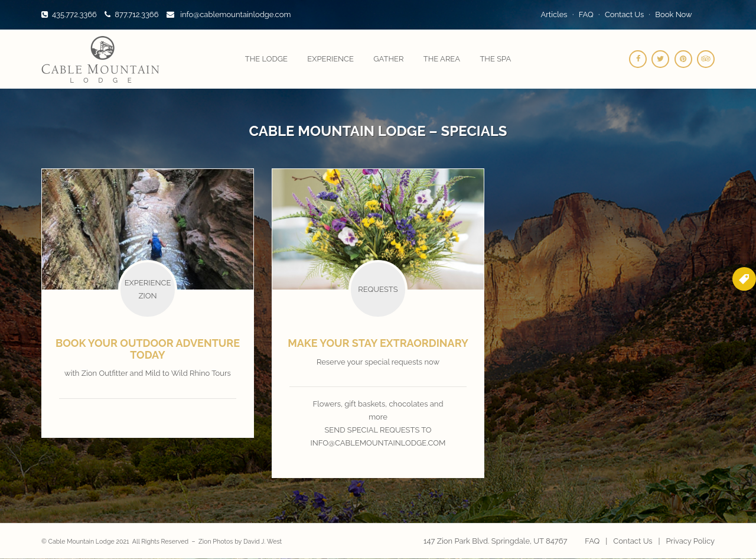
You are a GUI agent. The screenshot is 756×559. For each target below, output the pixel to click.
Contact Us (624, 14)
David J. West (263, 541)
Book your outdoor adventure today (148, 349)
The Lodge (266, 59)
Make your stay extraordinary (378, 343)
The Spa (495, 59)
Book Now (673, 14)
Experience (330, 59)
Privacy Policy (690, 541)
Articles (554, 14)
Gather (388, 59)
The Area (442, 59)
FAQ (586, 14)
